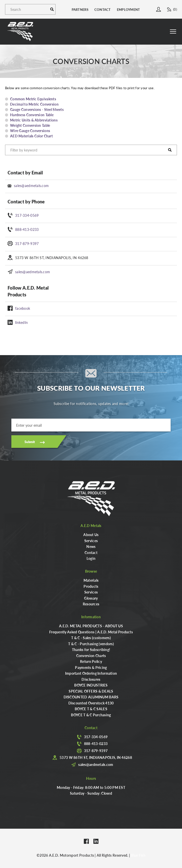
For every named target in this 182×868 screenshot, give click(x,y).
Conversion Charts (91, 656)
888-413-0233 (27, 229)
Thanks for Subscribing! (91, 649)
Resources (91, 604)
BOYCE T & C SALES (91, 709)
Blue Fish (138, 855)
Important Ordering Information (91, 673)
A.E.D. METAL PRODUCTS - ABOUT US (91, 626)
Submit (30, 442)
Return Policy (91, 661)
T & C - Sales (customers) (91, 638)
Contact (103, 9)
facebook (23, 308)
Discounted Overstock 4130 (91, 703)
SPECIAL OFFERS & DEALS (91, 691)
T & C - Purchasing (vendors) (91, 644)
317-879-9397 (27, 243)
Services (91, 541)
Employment (128, 9)
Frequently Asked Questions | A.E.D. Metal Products (91, 632)
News (91, 546)
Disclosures (91, 679)
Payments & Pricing (91, 667)
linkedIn (21, 322)
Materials (91, 580)
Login (91, 558)
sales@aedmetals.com (31, 185)
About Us (91, 535)
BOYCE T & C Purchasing (91, 715)
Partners (80, 9)
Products (91, 586)
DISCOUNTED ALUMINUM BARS (91, 697)
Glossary (91, 598)
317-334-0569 (27, 215)
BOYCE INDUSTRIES (91, 685)
